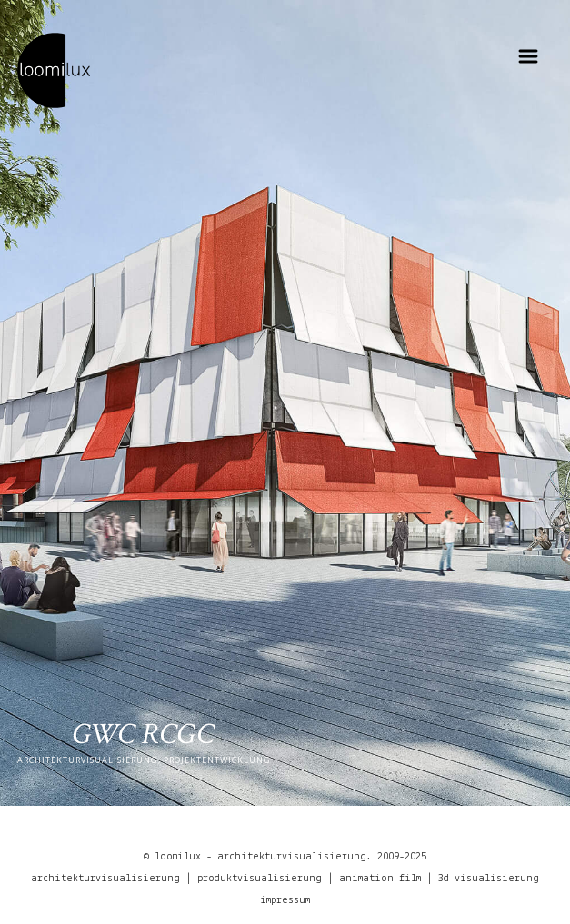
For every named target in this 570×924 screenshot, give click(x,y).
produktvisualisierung (260, 879)
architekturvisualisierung (105, 879)
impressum (285, 900)
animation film (380, 879)
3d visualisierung (489, 879)
